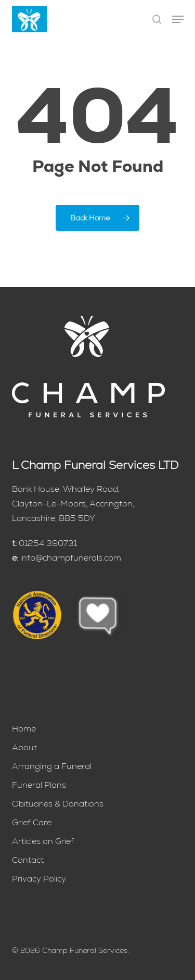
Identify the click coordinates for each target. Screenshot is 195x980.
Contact (28, 860)
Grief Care (32, 822)
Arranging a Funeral (52, 766)
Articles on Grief (43, 841)
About (24, 747)
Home (24, 729)
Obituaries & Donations (58, 804)
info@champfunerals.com (71, 558)
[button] (178, 19)
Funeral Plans (39, 785)
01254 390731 (48, 543)
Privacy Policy (39, 879)
